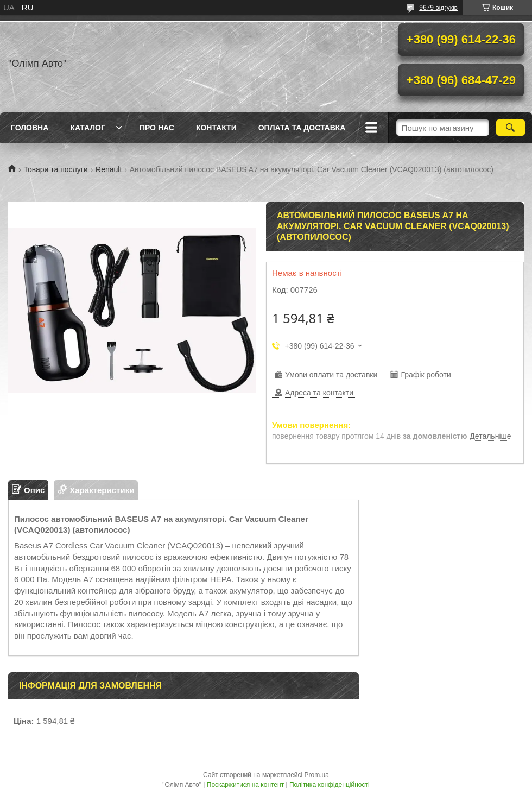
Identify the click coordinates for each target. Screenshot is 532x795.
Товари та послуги (55, 169)
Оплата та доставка (302, 128)
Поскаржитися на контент (245, 785)
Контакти (216, 128)
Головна (30, 128)
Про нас (157, 128)
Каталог (88, 128)
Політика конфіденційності (330, 785)
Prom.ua (317, 775)
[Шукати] (511, 128)
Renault (109, 169)
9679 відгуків (438, 8)
